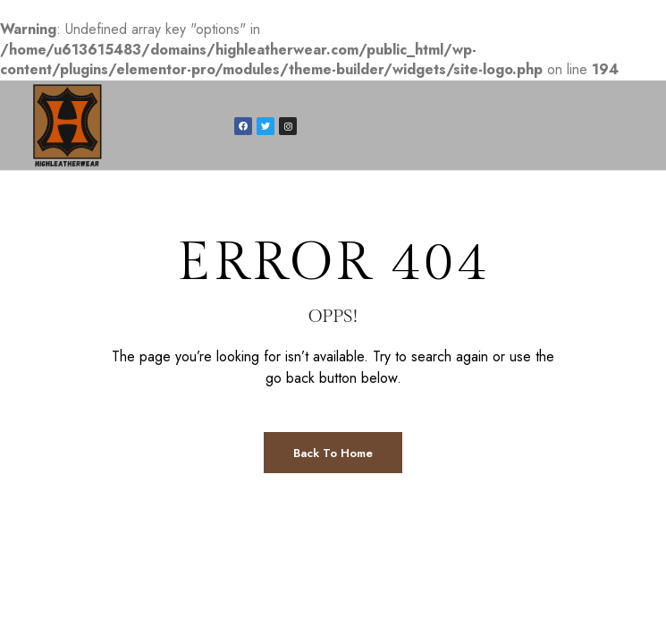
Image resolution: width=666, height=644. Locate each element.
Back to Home (333, 453)
